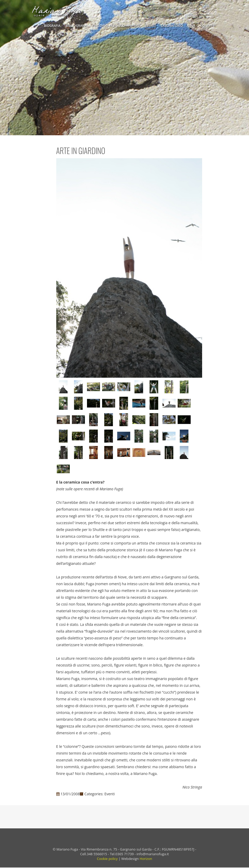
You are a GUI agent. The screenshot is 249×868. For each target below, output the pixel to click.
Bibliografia (76, 26)
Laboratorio (172, 26)
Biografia (52, 26)
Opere (135, 26)
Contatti (208, 26)
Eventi (150, 26)
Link (192, 26)
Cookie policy (107, 859)
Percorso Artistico (109, 26)
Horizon (146, 859)
